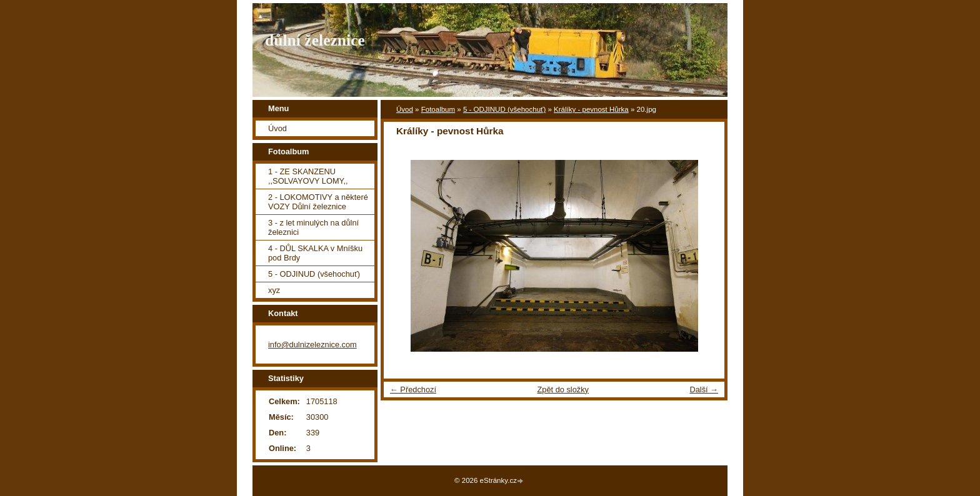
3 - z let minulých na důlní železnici (313, 227)
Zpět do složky (563, 389)
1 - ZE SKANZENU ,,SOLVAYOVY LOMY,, (308, 176)
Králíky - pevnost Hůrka (591, 109)
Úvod (405, 109)
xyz (274, 290)
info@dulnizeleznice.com (312, 345)
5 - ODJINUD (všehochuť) (504, 109)
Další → (704, 389)
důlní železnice (315, 40)
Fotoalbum (438, 109)
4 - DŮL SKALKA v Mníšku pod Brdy (315, 253)
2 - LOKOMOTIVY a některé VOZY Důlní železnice (318, 202)
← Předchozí (413, 389)
